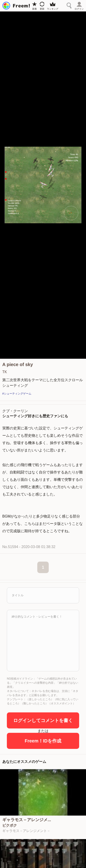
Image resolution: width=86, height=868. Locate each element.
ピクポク (10, 826)
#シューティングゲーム (17, 394)
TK (5, 372)
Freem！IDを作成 (43, 741)
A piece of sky (18, 364)
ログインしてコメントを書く (43, 720)
